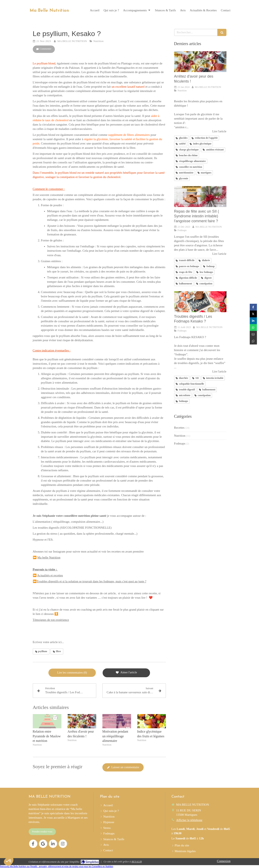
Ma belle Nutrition (49, 557)
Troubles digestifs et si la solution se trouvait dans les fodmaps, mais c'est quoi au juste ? (92, 581)
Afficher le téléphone (189, 820)
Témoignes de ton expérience (51, 620)
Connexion (224, 861)
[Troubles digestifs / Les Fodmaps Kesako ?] (200, 302)
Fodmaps (180, 443)
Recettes (179, 428)
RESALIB (137, 862)
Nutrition (180, 436)
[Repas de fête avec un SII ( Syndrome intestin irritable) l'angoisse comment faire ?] (200, 197)
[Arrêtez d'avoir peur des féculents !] (200, 62)
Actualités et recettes (50, 575)
